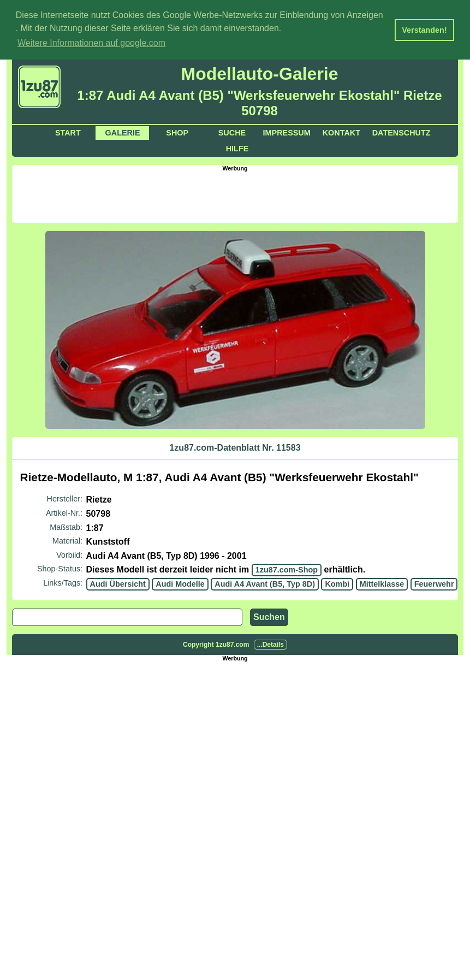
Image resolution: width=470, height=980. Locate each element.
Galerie (123, 132)
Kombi (337, 583)
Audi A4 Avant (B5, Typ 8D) (265, 583)
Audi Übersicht (118, 583)
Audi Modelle (180, 583)
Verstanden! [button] (424, 30)
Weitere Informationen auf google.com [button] (91, 43)
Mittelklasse (382, 583)
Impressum (287, 132)
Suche (232, 132)
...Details (270, 644)
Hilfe (237, 148)
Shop (177, 132)
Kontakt (341, 132)
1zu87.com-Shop (287, 569)
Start (68, 132)
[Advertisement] (235, 196)
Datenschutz (401, 132)
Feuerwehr (434, 583)
